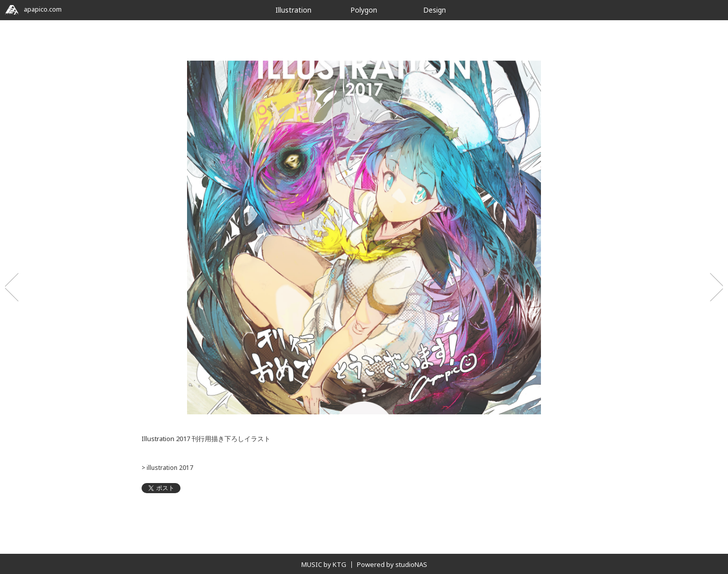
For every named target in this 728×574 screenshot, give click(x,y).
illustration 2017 (169, 468)
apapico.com (33, 9)
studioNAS (411, 564)
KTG (339, 564)
